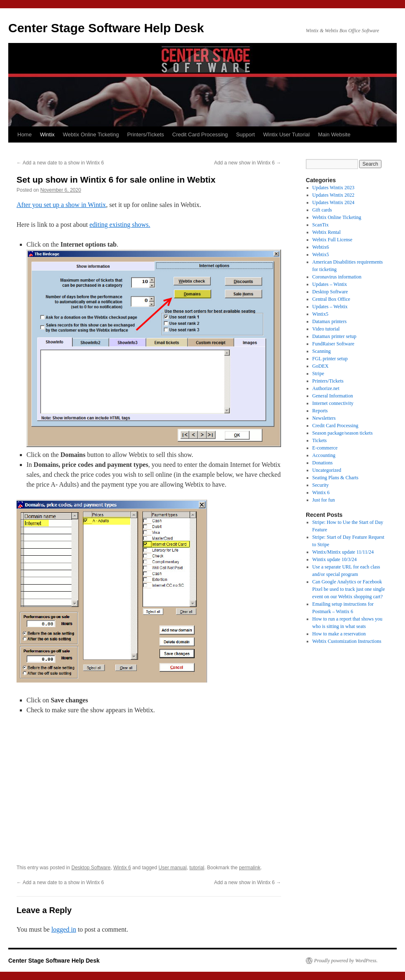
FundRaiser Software (334, 344)
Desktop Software (91, 868)
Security (321, 485)
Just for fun (324, 500)
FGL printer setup (330, 359)
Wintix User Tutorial (287, 134)
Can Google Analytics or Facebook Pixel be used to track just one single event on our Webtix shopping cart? (349, 589)
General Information (333, 396)
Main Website (334, 134)
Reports (320, 411)
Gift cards (322, 210)
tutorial (197, 868)
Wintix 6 (122, 868)
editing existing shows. (120, 225)
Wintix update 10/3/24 (335, 559)
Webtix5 (321, 255)
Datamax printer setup (335, 336)
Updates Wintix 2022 (334, 195)
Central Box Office (331, 299)
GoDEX (320, 366)
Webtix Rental (327, 232)
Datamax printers (330, 321)
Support (245, 134)
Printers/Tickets (146, 134)
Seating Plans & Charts (336, 478)
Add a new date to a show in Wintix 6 (60, 163)
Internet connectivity (333, 403)
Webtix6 (321, 247)
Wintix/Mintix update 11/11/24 (343, 552)
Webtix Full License (332, 240)
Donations (323, 463)
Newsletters (324, 418)
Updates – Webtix (330, 307)
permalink (250, 868)
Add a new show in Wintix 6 (248, 163)
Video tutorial (326, 329)
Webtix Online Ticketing (91, 134)
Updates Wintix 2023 (334, 188)
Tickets (320, 440)
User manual (173, 868)
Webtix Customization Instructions (347, 641)
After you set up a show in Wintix (61, 205)
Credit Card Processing (200, 134)
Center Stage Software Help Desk (106, 28)
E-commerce (325, 448)
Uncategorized (327, 470)
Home (25, 134)
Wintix (47, 134)
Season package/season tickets (343, 433)
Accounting (324, 455)
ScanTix (321, 225)
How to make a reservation (339, 634)
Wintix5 (320, 314)
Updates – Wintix (330, 284)
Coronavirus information (337, 277)
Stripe (318, 373)
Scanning (322, 351)
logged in (64, 929)
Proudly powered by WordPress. (346, 961)
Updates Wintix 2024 (334, 202)
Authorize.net (326, 388)
